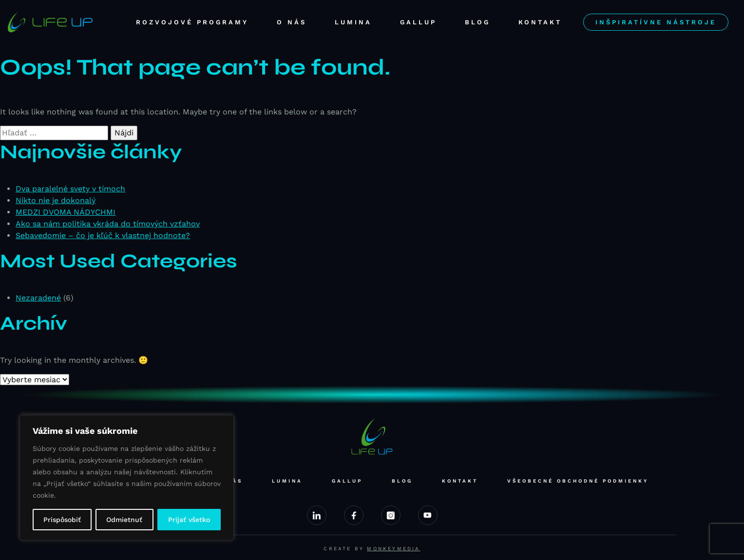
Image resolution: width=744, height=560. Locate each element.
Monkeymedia (393, 549)
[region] (127, 478)
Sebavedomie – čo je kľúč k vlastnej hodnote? (103, 235)
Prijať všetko (189, 520)
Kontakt (540, 22)
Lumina (353, 22)
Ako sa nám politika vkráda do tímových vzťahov (108, 224)
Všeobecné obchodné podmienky (578, 481)
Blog (477, 22)
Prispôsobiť (62, 520)
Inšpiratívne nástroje (656, 22)
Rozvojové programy (192, 22)
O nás (292, 22)
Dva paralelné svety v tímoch (70, 189)
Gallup (418, 22)
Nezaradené (38, 298)
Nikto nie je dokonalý (56, 200)
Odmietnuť (124, 520)
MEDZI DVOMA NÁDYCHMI (66, 212)
